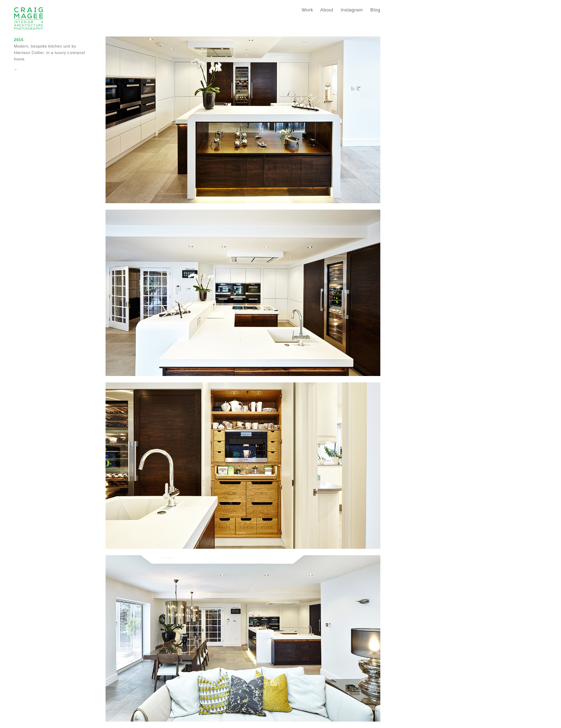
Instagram (352, 10)
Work (307, 10)
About (327, 10)
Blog (375, 10)
